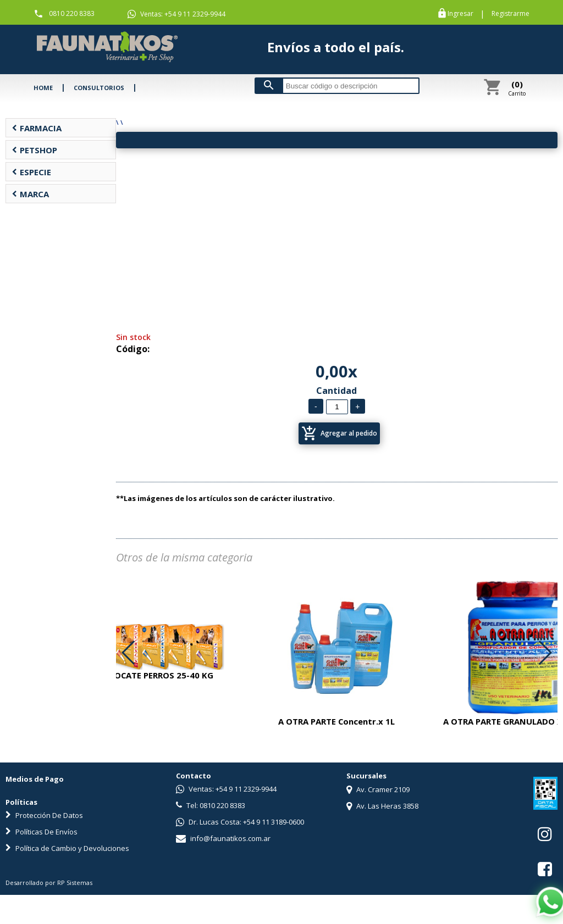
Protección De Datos (44, 815)
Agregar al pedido (339, 433)
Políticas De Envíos (42, 832)
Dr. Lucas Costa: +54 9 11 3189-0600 (240, 822)
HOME (43, 88)
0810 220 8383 (72, 13)
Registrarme (510, 14)
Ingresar (460, 14)
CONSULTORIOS (99, 88)
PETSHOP (34, 150)
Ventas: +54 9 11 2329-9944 (176, 14)
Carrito (517, 88)
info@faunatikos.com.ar (223, 838)
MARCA (30, 194)
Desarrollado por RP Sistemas (49, 883)
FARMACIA (37, 128)
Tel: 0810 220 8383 (211, 805)
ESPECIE (31, 172)
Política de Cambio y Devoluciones (67, 848)
